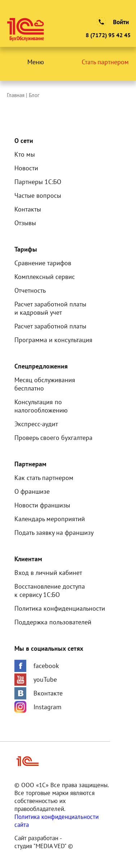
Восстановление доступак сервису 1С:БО (50, 590)
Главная (16, 95)
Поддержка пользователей (53, 622)
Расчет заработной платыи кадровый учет (50, 308)
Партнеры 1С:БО (38, 182)
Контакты (28, 209)
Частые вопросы (38, 195)
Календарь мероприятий (50, 519)
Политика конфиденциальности (60, 608)
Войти (121, 22)
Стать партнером (105, 62)
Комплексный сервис (45, 277)
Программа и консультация (53, 340)
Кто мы (25, 154)
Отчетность (30, 290)
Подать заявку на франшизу (54, 533)
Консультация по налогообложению (41, 406)
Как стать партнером (44, 478)
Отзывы (25, 223)
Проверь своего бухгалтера (53, 438)
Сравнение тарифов (43, 263)
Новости (26, 168)
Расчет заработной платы (50, 326)
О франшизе (32, 491)
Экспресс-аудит (36, 424)
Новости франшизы (42, 505)
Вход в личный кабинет (48, 573)
